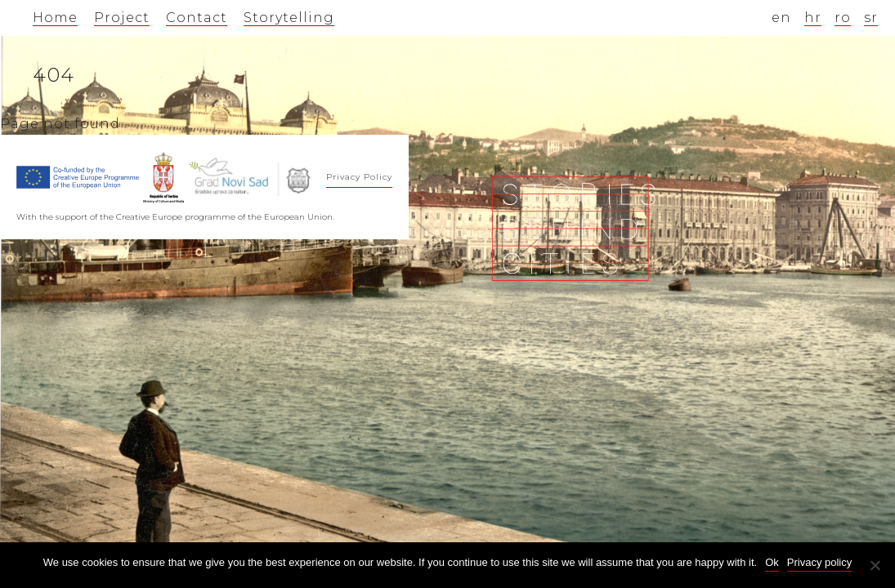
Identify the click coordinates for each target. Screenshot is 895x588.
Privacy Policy (359, 177)
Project (122, 18)
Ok (772, 562)
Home (55, 18)
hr (813, 18)
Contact (197, 18)
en (781, 18)
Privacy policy (819, 562)
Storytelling (289, 18)
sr (871, 18)
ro (843, 18)
